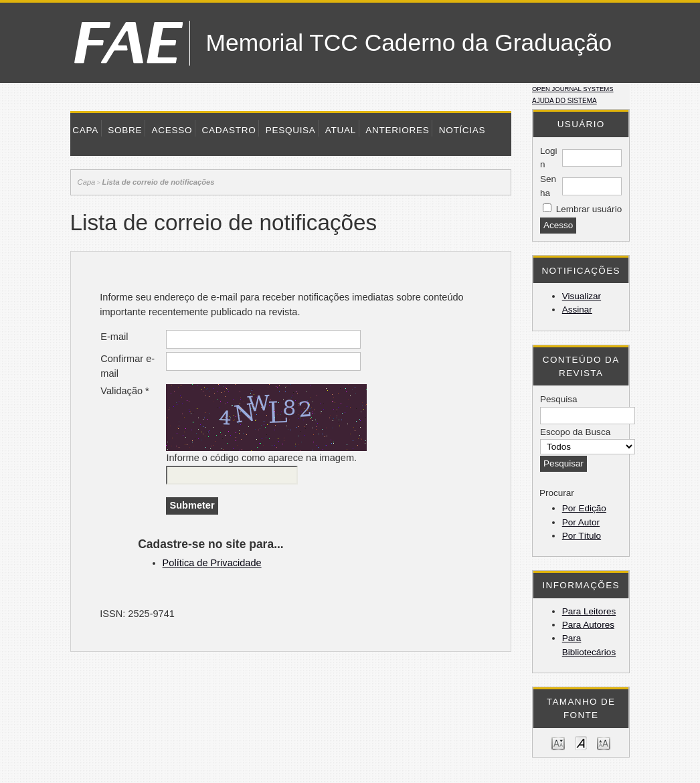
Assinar (577, 310)
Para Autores (588, 625)
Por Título (582, 536)
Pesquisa (291, 130)
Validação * (125, 391)
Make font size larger (604, 743)
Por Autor (581, 522)
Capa (85, 130)
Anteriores (397, 130)
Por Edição (584, 508)
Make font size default (581, 743)
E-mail (114, 337)
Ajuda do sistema (564, 101)
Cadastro (229, 130)
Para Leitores (589, 611)
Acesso (172, 130)
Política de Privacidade (212, 563)
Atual (341, 130)
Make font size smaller (558, 743)
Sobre (125, 130)
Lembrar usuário (589, 209)
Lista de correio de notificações (159, 182)
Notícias (462, 130)
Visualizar (582, 296)
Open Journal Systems (573, 89)
